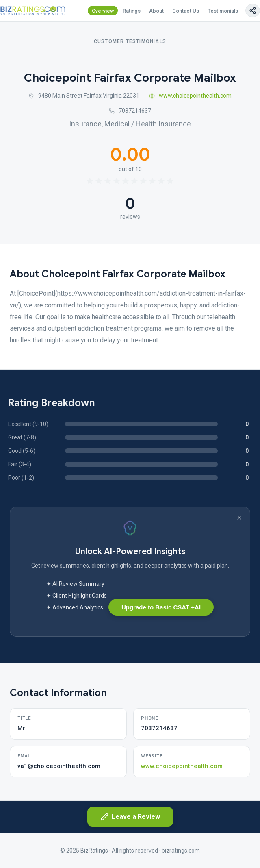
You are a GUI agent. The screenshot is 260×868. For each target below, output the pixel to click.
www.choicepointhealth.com (190, 96)
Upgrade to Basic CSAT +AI (161, 607)
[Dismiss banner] (239, 518)
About (156, 11)
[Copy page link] (253, 11)
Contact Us (186, 11)
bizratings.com (181, 851)
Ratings (132, 11)
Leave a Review (130, 817)
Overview (103, 11)
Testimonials (223, 11)
